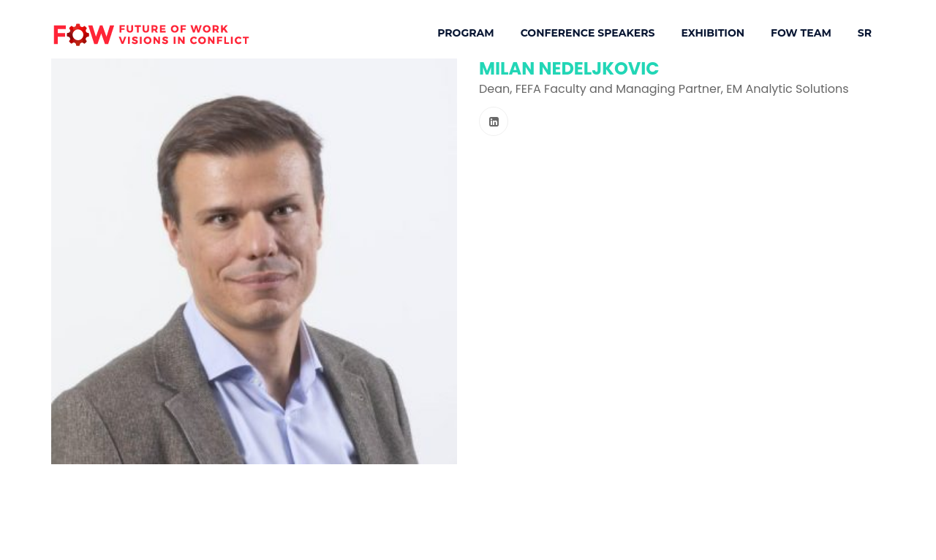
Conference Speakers (588, 33)
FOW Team (801, 33)
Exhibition (713, 33)
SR (865, 33)
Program (465, 33)
